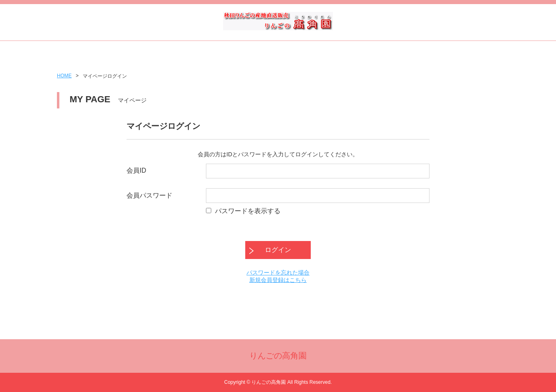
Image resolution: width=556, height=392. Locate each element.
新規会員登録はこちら (278, 280)
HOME (64, 76)
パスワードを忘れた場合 (278, 273)
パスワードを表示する (248, 211)
